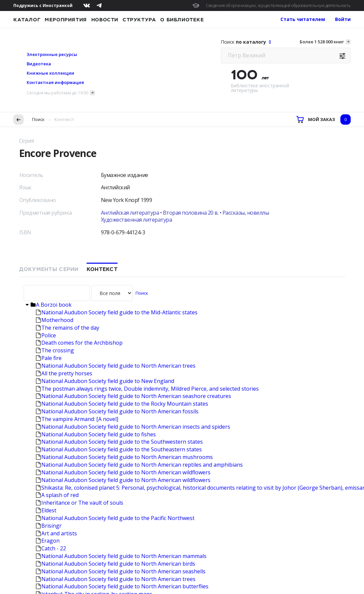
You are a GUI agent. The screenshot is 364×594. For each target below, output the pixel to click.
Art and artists (56, 377)
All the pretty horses (64, 217)
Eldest (46, 354)
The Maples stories (63, 461)
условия (125, 559)
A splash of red (57, 339)
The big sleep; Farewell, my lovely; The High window (103, 469)
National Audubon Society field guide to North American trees (116, 210)
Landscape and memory (68, 476)
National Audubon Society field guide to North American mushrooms (124, 301)
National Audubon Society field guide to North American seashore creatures (134, 240)
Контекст (102, 113)
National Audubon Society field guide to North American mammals (121, 400)
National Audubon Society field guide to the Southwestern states (119, 286)
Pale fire (49, 202)
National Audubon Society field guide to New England (105, 225)
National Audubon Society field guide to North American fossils (117, 255)
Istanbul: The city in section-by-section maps (94, 438)
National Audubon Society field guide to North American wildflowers (123, 316)
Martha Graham (59, 499)
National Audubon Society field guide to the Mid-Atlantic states (117, 156)
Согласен (25, 579)
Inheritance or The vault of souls (80, 347)
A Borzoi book (51, 149)
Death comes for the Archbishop (79, 187)
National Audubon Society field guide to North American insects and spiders (133, 271)
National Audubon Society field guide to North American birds (116, 408)
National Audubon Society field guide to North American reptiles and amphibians (139, 309)
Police (46, 179)
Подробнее (117, 566)
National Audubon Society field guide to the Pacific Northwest (115, 362)
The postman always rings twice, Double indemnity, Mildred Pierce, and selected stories (147, 233)
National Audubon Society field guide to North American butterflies (122, 430)
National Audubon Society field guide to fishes (96, 278)
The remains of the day (68, 172)
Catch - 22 (51, 392)
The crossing (55, 194)
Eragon (48, 385)
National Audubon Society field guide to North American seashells (121, 415)
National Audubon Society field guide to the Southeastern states (119, 293)
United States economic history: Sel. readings (94, 507)
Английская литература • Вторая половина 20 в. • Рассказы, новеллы (185, 57)
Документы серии (49, 113)
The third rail (55, 514)
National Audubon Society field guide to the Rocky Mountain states (122, 248)
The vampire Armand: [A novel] (77, 263)
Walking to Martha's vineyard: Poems (85, 484)
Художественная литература (137, 64)
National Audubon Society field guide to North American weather (120, 453)
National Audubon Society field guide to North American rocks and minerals (133, 446)
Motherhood (55, 164)
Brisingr (49, 370)
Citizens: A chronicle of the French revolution (94, 491)
